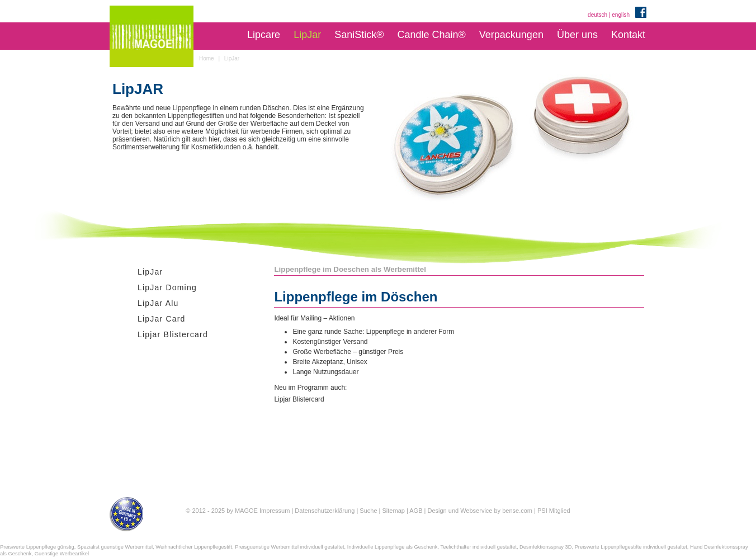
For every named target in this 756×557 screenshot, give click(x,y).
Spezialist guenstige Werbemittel (115, 547)
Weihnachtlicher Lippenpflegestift (194, 547)
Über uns (577, 35)
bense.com (517, 511)
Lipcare (264, 35)
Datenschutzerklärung (325, 511)
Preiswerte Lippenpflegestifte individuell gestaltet (631, 547)
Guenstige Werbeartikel (62, 554)
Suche (368, 511)
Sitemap (394, 511)
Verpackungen (511, 35)
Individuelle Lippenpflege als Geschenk (393, 547)
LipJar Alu (158, 303)
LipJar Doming (167, 287)
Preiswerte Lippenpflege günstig (37, 547)
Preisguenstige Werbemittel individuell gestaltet (289, 547)
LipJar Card (162, 319)
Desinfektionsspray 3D (545, 547)
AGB (416, 511)
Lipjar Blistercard (173, 334)
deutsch (597, 15)
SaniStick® (359, 35)
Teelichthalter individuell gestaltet (479, 547)
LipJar (307, 35)
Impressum (275, 511)
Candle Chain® (431, 35)
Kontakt (628, 35)
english (621, 15)
